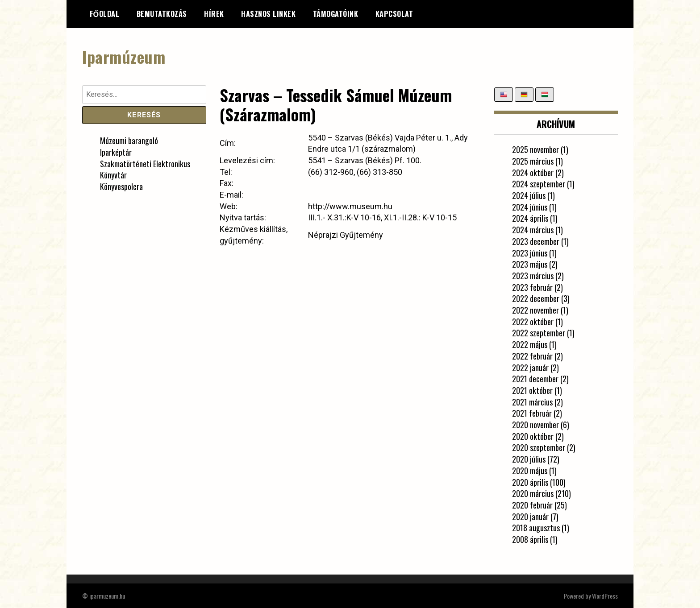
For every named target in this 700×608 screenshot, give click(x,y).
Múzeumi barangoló (129, 141)
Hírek (214, 14)
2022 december (536, 298)
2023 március (533, 275)
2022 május (530, 344)
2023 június (530, 252)
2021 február (532, 413)
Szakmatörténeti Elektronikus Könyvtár (145, 169)
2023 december (536, 241)
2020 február (532, 505)
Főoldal (104, 14)
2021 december (535, 379)
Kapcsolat (394, 14)
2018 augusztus (536, 528)
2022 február (532, 356)
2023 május (530, 264)
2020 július (529, 459)
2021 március (532, 401)
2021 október (532, 390)
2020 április (530, 482)
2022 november (535, 310)
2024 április (530, 218)
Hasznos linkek (268, 14)
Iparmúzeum (124, 56)
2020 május (530, 470)
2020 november (535, 425)
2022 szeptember (539, 333)
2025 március (533, 161)
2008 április (530, 539)
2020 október (533, 436)
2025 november (535, 149)
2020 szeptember (539, 447)
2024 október (533, 172)
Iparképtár (116, 152)
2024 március (533, 230)
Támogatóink (336, 14)
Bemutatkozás (162, 14)
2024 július (529, 195)
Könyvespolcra (121, 186)
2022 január (530, 367)
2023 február (532, 287)
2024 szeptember (539, 184)
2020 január (530, 516)
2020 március (533, 493)
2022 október (533, 321)
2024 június (530, 207)
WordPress (605, 595)
